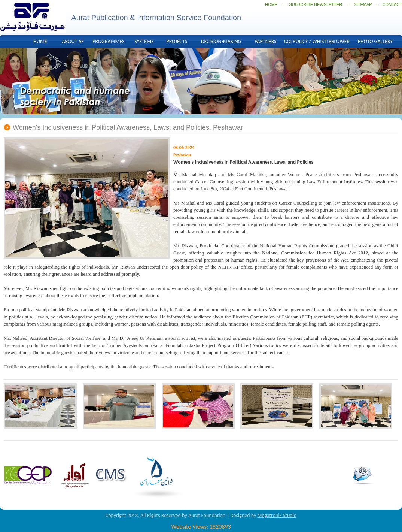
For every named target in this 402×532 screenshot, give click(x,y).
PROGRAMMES (109, 41)
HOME (271, 4)
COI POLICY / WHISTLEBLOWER (317, 41)
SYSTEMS (144, 41)
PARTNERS (265, 41)
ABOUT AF (73, 41)
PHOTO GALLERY (375, 41)
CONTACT (392, 4)
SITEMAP (363, 4)
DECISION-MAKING (221, 41)
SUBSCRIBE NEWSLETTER (316, 4)
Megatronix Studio (277, 515)
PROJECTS (177, 41)
